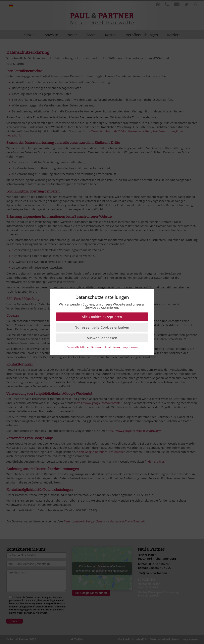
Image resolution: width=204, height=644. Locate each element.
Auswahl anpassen (102, 338)
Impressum (130, 347)
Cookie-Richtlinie (78, 347)
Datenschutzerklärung (106, 347)
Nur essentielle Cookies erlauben (102, 328)
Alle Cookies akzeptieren (102, 317)
